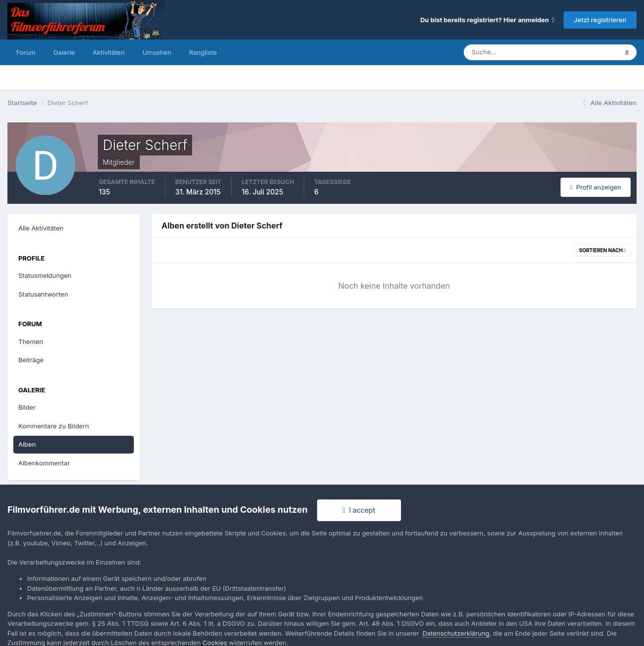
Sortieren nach (602, 250)
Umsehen (157, 52)
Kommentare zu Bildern (54, 426)
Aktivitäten (108, 52)
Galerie (64, 52)
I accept (359, 510)
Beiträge (31, 360)
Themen (31, 342)
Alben (27, 444)
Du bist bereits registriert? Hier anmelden (487, 20)
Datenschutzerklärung (456, 633)
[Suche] (506, 52)
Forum (26, 52)
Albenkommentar (44, 463)
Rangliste (203, 52)
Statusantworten (43, 294)
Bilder (27, 407)
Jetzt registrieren (600, 20)
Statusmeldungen (45, 275)
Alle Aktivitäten (41, 228)
